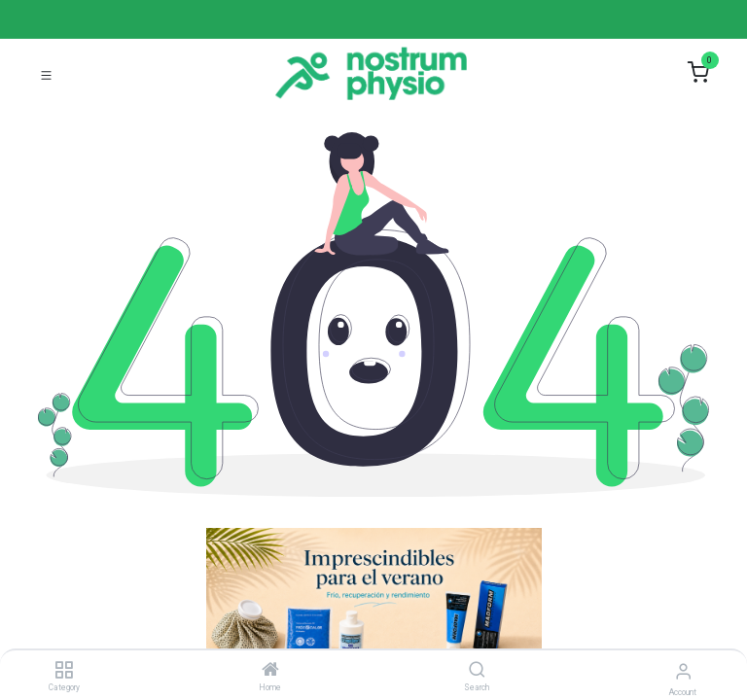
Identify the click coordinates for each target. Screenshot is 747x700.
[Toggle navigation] (46, 73)
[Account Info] (683, 671)
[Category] (64, 671)
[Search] (477, 671)
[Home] (270, 671)
